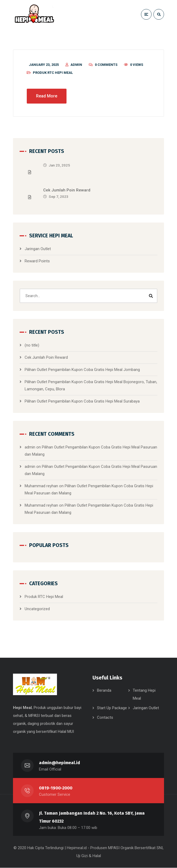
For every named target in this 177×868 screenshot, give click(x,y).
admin (76, 65)
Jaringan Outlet (38, 249)
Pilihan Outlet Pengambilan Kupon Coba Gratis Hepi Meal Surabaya (82, 401)
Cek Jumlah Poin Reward (67, 190)
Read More (47, 96)
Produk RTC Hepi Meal (53, 73)
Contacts (105, 718)
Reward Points (37, 261)
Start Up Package (112, 708)
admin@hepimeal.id (60, 763)
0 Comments (106, 65)
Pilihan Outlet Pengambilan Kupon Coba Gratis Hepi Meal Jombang (82, 370)
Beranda (104, 691)
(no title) (32, 345)
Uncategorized (37, 609)
